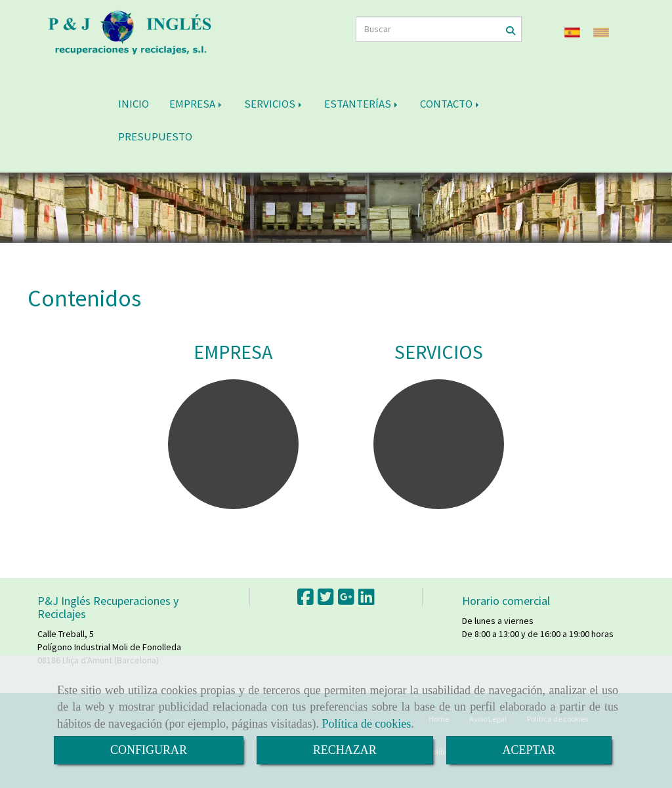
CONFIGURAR (149, 750)
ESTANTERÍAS (362, 104)
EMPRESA (197, 104)
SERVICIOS (274, 104)
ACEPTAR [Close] (529, 750)
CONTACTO (451, 104)
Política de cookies (366, 724)
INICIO (134, 104)
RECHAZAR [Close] (345, 750)
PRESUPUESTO (155, 136)
